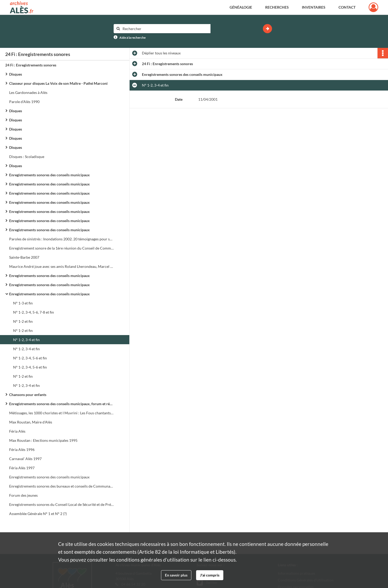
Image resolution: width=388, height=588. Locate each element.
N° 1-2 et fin (23, 321)
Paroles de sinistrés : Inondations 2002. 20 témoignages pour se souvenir (62, 239)
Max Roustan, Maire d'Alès (31, 422)
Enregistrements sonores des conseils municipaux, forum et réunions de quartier (62, 404)
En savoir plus (176, 575)
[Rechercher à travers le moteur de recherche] (165, 29)
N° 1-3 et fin (23, 303)
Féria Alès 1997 (22, 468)
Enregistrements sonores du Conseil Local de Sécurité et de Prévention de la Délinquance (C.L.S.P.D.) (62, 504)
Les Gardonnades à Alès (28, 92)
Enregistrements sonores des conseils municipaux (49, 175)
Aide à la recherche (132, 38)
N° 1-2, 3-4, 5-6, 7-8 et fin (34, 312)
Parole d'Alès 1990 (24, 102)
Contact (347, 7)
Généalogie (241, 7)
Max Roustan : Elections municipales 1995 (43, 440)
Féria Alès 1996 (22, 450)
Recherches (277, 7)
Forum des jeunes (23, 495)
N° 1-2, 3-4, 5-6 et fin (30, 358)
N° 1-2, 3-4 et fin (26, 340)
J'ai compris (210, 575)
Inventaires (314, 7)
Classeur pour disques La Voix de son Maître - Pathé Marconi (58, 83)
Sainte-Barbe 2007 (24, 257)
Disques (16, 74)
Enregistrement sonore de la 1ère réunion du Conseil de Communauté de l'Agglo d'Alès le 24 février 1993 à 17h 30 (62, 248)
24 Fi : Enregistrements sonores (31, 65)
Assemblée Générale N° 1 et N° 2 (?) (38, 514)
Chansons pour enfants (28, 395)
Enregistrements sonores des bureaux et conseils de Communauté (62, 486)
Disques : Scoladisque (27, 157)
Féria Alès (17, 431)
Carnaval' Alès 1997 (25, 459)
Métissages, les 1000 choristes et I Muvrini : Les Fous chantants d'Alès (62, 413)
